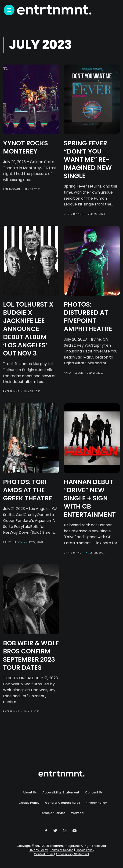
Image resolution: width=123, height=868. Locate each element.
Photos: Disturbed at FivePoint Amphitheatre (88, 317)
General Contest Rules (63, 803)
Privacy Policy (96, 803)
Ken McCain (12, 189)
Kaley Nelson (74, 373)
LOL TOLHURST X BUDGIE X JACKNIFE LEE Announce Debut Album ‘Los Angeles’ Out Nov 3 (28, 329)
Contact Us (94, 792)
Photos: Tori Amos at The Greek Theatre (28, 490)
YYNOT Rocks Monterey (25, 147)
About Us (30, 792)
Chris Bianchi (74, 214)
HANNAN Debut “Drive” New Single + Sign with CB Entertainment (90, 498)
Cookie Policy (29, 803)
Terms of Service (53, 813)
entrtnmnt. (11, 391)
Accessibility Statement (61, 792)
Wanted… (78, 813)
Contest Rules (44, 854)
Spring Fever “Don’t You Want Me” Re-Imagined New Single (88, 159)
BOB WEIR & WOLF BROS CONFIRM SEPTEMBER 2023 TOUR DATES (31, 655)
